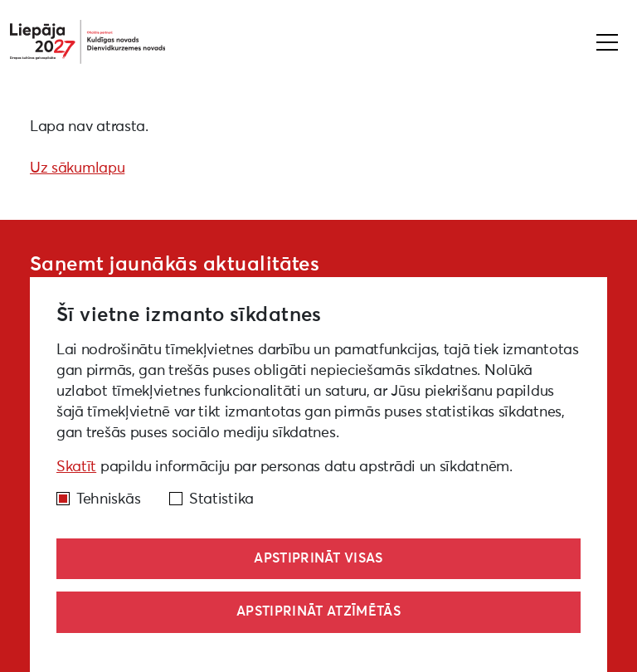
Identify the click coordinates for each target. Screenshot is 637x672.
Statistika (221, 499)
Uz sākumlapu (77, 168)
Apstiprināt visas (318, 558)
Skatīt (76, 467)
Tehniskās (108, 499)
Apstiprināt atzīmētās (318, 611)
